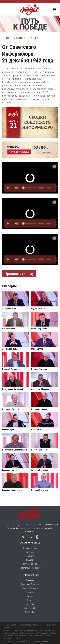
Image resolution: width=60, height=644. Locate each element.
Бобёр (30, 600)
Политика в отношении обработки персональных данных (26, 641)
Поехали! (30, 604)
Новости (30, 560)
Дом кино (30, 580)
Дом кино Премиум (30, 584)
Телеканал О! (30, 608)
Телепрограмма (30, 548)
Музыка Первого (30, 588)
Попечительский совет (30, 568)
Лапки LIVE (30, 612)
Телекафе (30, 592)
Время (30, 596)
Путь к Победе (30, 564)
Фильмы (30, 552)
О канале (30, 556)
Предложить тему (19, 274)
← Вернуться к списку (20, 38)
